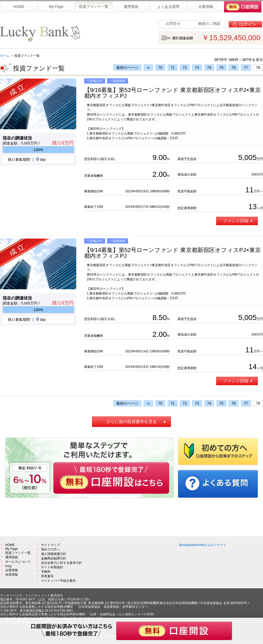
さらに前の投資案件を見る (131, 422)
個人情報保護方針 (54, 554)
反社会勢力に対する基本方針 (62, 563)
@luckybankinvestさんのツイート (203, 545)
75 (221, 68)
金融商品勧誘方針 (54, 558)
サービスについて (18, 562)
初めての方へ (50, 549)
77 (246, 68)
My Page (11, 549)
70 (160, 68)
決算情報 (12, 575)
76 (234, 68)
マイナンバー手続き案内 (58, 581)
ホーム (5, 56)
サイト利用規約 (52, 567)
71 (173, 68)
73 (197, 68)
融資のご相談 (209, 23)
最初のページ (127, 68)
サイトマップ (50, 545)
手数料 (46, 572)
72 (185, 68)
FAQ (8, 566)
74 (209, 68)
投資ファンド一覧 (18, 553)
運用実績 (12, 557)
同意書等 (47, 576)
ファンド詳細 (238, 221)
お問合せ (173, 23)
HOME (10, 545)
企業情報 (12, 570)
